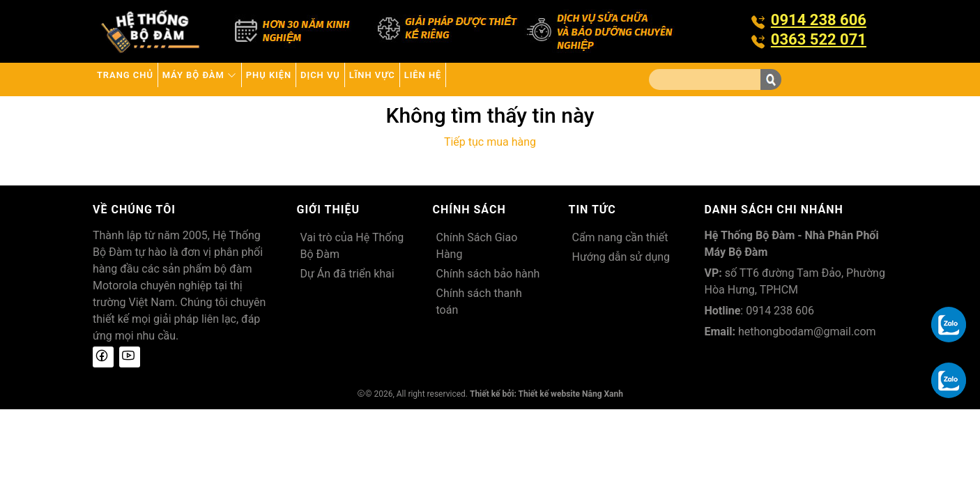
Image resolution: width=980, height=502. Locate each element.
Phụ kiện (326, 79)
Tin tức (592, 210)
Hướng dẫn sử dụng (621, 257)
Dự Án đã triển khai (347, 274)
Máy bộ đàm (234, 79)
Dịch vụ (399, 79)
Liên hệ (543, 79)
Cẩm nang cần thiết (620, 237)
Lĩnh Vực (472, 79)
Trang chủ (136, 79)
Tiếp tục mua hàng (490, 142)
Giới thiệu (329, 210)
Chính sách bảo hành (488, 274)
